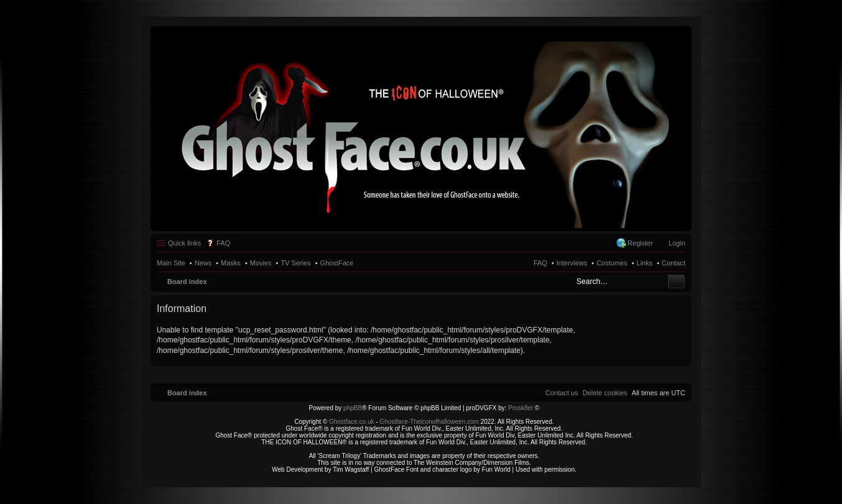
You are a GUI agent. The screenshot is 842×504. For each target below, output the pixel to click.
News (203, 263)
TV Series (295, 263)
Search (676, 282)
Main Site (171, 263)
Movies (261, 263)
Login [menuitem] (677, 243)
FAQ (540, 263)
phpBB (353, 408)
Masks (231, 263)
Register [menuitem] (640, 243)
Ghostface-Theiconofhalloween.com (429, 422)
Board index (187, 282)
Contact (673, 263)
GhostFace (337, 263)
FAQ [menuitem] (223, 243)
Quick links (184, 243)
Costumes (612, 263)
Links (645, 263)
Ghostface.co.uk (352, 422)
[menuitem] (605, 393)
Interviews (572, 263)
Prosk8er (520, 408)
